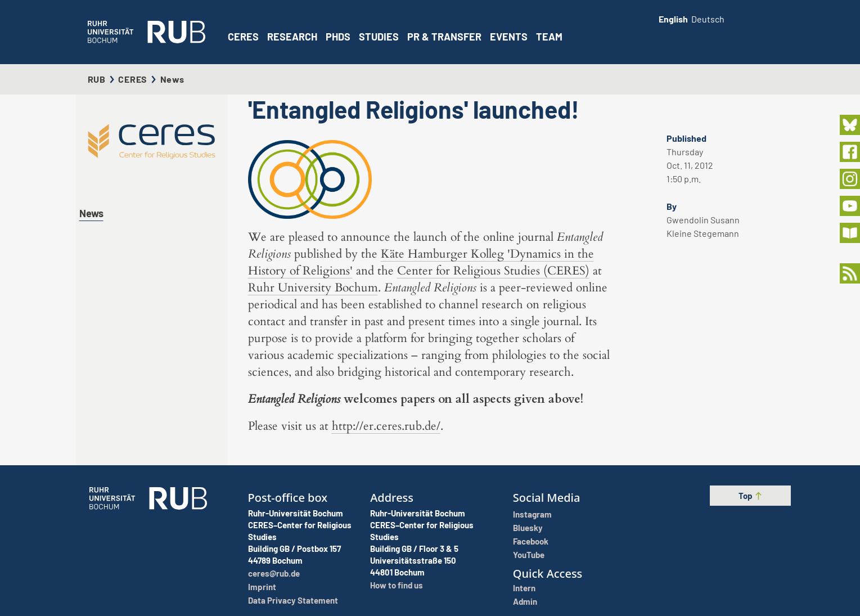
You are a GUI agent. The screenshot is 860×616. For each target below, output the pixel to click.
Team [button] (549, 37)
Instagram (532, 514)
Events (509, 37)
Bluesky (528, 528)
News (91, 213)
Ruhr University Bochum (313, 288)
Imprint (262, 587)
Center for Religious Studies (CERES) (493, 271)
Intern (524, 588)
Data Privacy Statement (293, 600)
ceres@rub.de (274, 573)
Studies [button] (379, 37)
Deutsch (708, 19)
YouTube (529, 555)
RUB (97, 79)
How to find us (397, 585)
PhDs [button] (338, 37)
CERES (243, 37)
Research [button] (292, 37)
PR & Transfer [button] (444, 37)
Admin (525, 601)
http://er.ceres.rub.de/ (386, 426)
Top (751, 496)
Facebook (531, 541)
